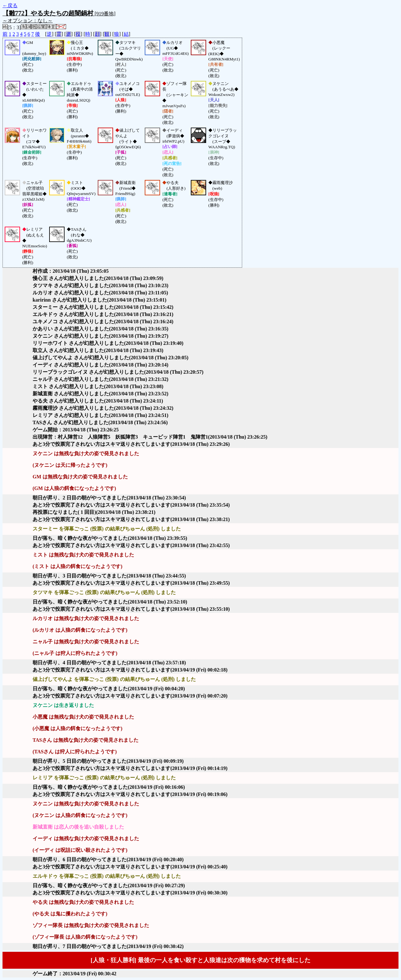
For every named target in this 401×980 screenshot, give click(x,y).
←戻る (10, 5)
